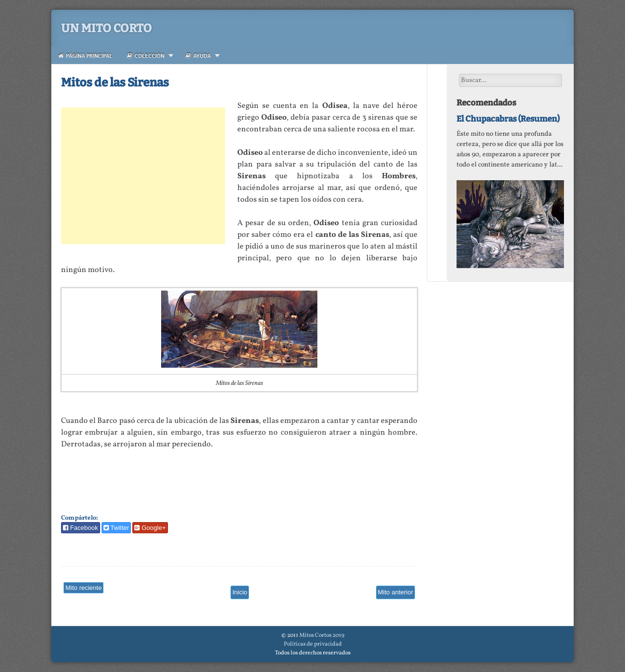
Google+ (150, 528)
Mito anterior (396, 592)
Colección (146, 55)
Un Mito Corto (106, 28)
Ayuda (198, 55)
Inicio (240, 592)
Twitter (116, 528)
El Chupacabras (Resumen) (508, 119)
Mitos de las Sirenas (115, 83)
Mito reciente (83, 588)
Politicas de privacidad (313, 644)
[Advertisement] (143, 176)
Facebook (81, 528)
